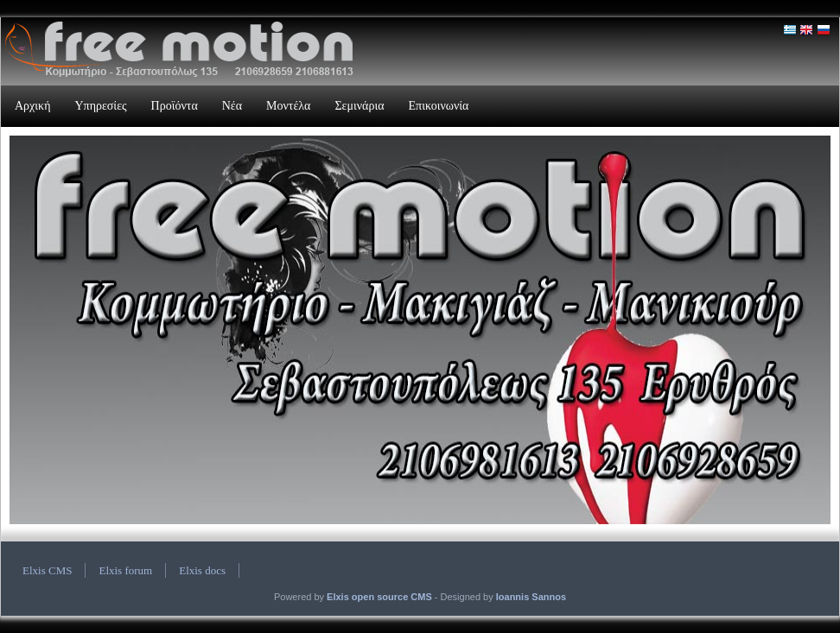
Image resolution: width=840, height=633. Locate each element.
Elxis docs (202, 570)
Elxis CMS (47, 570)
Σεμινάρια (359, 106)
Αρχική (32, 106)
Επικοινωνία (439, 106)
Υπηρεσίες (100, 106)
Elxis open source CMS (379, 597)
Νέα (232, 106)
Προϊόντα (175, 106)
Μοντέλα (288, 106)
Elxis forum (125, 570)
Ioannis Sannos (531, 597)
